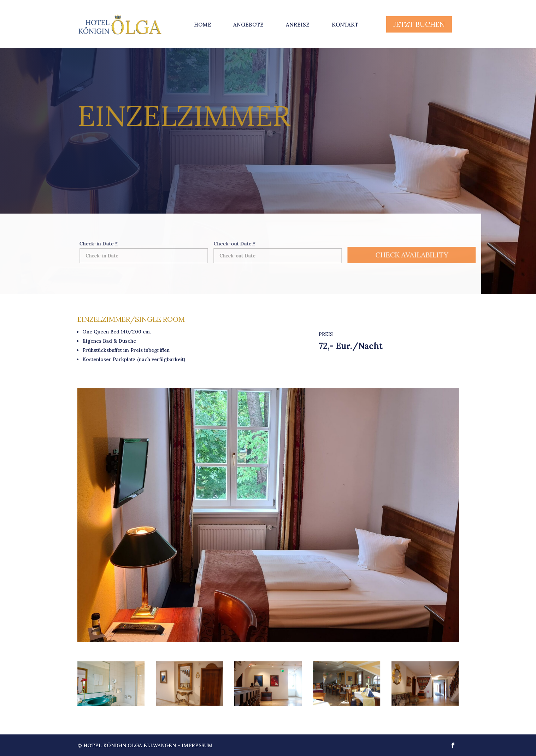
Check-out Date (224, 244)
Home (203, 25)
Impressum (197, 745)
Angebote (248, 25)
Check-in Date (88, 244)
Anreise (298, 25)
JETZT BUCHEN (419, 24)
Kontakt (345, 25)
